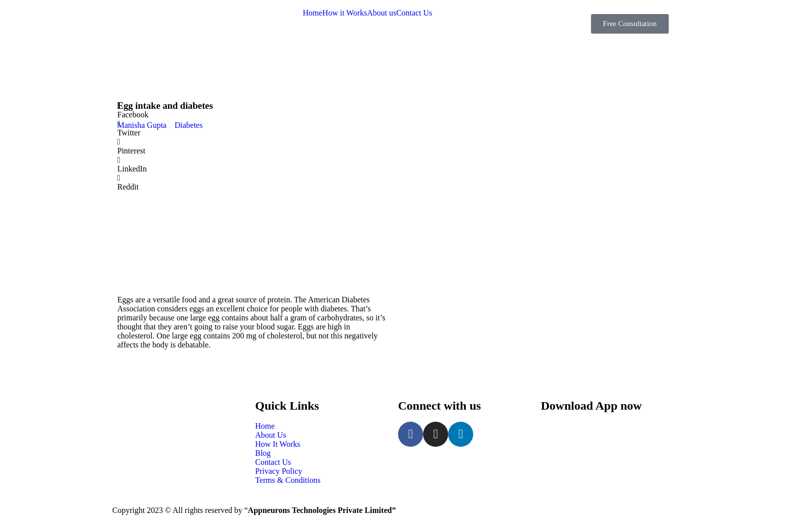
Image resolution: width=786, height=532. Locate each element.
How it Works (345, 13)
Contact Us (414, 13)
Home (313, 13)
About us (381, 13)
